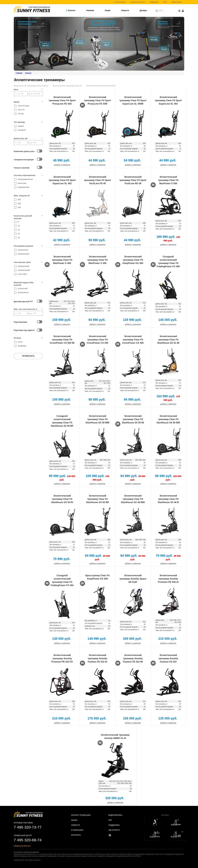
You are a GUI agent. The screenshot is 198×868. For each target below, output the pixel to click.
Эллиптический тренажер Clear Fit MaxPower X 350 (97, 260)
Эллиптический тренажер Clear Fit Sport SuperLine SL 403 (168, 100)
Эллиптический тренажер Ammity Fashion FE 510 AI (97, 658)
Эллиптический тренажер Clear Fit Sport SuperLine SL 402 (62, 180)
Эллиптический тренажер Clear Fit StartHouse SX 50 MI (133, 419)
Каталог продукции (81, 815)
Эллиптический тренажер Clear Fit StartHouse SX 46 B (168, 499)
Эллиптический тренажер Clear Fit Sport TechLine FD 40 (97, 180)
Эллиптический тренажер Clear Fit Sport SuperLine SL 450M (133, 100)
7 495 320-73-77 (28, 827)
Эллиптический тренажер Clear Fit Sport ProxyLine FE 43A (62, 100)
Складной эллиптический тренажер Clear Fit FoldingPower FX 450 (168, 262)
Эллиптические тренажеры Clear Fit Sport (31, 86)
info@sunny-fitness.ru (22, 846)
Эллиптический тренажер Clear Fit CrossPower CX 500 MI (62, 340)
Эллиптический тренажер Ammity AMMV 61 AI (115, 737)
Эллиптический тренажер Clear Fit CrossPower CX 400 (133, 340)
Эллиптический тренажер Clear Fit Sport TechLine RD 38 (133, 180)
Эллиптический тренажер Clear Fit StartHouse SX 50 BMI (97, 419)
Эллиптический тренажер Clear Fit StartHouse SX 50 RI (62, 499)
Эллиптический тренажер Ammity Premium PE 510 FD (62, 658)
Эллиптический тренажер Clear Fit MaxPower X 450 (62, 260)
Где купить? (114, 830)
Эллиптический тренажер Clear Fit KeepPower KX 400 (133, 260)
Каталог (71, 10)
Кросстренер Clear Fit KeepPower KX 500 (97, 577)
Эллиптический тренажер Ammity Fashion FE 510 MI (133, 658)
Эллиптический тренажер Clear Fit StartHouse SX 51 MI (168, 340)
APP (165, 2)
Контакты (76, 835)
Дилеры (143, 10)
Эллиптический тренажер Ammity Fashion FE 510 (168, 658)
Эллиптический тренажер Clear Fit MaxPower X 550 (168, 180)
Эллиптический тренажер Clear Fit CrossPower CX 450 (97, 340)
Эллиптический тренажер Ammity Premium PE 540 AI (168, 579)
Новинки (90, 10)
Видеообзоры (177, 2)
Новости (125, 10)
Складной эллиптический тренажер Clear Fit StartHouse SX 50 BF (62, 421)
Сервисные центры (138, 2)
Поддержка (154, 2)
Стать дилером (120, 2)
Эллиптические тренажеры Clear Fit (67, 86)
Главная (19, 73)
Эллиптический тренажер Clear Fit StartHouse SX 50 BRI (168, 419)
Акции (108, 10)
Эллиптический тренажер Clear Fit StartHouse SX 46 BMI (133, 499)
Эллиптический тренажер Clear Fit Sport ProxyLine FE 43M (97, 100)
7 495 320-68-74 (28, 840)
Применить (28, 356)
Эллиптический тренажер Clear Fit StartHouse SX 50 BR (97, 499)
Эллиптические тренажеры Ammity (101, 86)
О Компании (77, 830)
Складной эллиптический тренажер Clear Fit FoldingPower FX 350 (62, 580)
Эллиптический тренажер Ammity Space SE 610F (133, 579)
